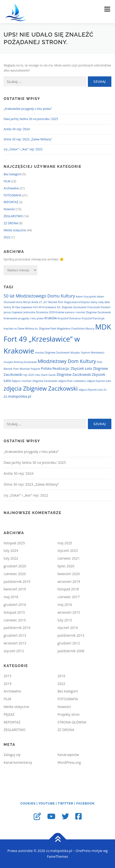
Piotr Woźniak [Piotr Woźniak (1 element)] (22, 369)
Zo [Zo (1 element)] (105, 390)
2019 (8, 684)
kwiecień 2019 (15, 589)
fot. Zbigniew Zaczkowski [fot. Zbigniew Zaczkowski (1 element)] (72, 307)
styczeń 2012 (14, 651)
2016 (61, 676)
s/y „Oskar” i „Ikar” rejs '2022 (23, 149)
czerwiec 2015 (15, 620)
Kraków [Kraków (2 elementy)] (50, 318)
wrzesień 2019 (69, 582)
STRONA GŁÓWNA (72, 722)
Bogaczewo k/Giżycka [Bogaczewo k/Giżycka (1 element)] (77, 302)
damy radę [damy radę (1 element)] (97, 302)
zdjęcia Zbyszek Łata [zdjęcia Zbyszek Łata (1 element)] (91, 390)
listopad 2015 (14, 612)
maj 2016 (65, 605)
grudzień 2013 (15, 635)
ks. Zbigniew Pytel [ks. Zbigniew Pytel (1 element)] (46, 329)
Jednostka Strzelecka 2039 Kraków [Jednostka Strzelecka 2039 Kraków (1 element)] (44, 312)
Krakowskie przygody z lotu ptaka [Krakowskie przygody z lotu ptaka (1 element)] (24, 318)
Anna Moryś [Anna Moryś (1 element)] (23, 302)
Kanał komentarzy (18, 762)
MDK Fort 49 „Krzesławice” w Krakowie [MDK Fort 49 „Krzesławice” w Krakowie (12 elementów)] (57, 339)
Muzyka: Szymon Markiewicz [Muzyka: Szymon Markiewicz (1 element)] (87, 353)
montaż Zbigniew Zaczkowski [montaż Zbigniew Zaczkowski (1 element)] (52, 353)
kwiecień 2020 (69, 574)
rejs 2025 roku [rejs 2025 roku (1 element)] (32, 375)
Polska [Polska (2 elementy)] (46, 368)
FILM (7, 181)
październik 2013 (71, 635)
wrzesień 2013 (15, 643)
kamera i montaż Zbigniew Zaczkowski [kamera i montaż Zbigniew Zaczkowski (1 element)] (88, 312)
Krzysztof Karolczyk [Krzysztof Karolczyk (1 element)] (93, 318)
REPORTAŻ (11, 202)
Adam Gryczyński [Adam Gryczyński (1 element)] (86, 297)
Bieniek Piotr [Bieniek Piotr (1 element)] (56, 302)
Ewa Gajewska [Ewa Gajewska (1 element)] (24, 307)
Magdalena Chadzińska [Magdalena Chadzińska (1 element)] (71, 329)
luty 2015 (65, 620)
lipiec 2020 (66, 566)
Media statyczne (15, 230)
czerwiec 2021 (69, 558)
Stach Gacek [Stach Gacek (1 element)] (48, 375)
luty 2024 (11, 551)
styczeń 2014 (68, 628)
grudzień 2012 (69, 643)
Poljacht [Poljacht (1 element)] (35, 369)
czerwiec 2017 (69, 597)
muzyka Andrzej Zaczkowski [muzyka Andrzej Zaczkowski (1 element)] (20, 362)
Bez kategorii (12, 174)
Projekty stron (69, 714)
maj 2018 (11, 597)
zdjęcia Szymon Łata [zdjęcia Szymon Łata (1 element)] (99, 381)
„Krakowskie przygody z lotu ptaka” (28, 109)
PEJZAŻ (9, 714)
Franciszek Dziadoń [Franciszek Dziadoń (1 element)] (99, 307)
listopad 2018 (68, 589)
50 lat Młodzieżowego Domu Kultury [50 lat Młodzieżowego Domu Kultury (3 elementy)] (39, 296)
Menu (107, 9)
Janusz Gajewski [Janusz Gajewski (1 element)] (13, 312)
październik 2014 (17, 628)
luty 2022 (11, 558)
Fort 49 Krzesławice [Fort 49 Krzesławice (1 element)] (45, 307)
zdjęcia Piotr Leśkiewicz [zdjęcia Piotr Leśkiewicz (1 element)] (72, 381)
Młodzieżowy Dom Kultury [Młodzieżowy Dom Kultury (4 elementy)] (67, 361)
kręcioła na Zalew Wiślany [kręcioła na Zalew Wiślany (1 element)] (19, 329)
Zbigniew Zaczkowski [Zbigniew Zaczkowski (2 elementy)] (74, 374)
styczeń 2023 (68, 551)
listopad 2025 (14, 543)
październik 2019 (17, 582)
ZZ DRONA (11, 223)
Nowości (9, 209)
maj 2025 (65, 543)
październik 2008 (71, 651)
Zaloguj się (12, 755)
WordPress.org (69, 762)
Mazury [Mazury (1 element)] (90, 329)
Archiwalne (11, 188)
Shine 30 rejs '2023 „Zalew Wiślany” (28, 139)
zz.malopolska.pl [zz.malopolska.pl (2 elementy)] (17, 396)
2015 (8, 676)
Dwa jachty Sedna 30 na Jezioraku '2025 (31, 119)
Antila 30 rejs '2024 (17, 129)
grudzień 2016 (15, 605)
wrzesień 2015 (69, 612)
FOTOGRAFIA (13, 195)
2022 (7, 237)
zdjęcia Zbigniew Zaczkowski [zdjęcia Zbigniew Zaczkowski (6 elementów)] (41, 388)
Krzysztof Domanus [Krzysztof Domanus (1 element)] (69, 318)
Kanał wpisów (68, 755)
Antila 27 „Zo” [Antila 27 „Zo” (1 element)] (40, 302)
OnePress (83, 851)
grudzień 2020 (15, 566)
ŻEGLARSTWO (13, 216)
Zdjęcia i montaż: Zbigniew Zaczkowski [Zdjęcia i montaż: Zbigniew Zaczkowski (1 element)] (34, 381)
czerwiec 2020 (15, 574)
